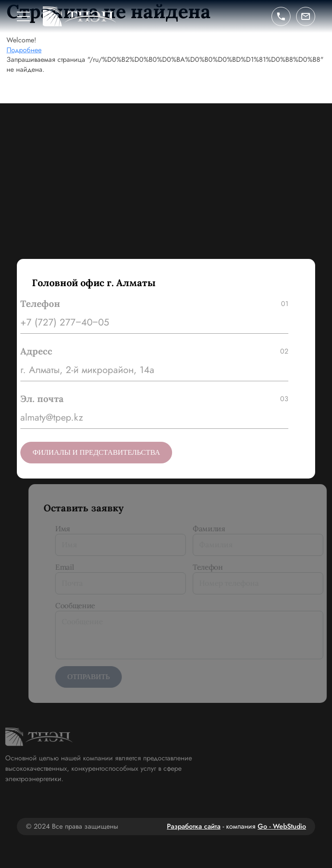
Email (72, 567)
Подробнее (24, 50)
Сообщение (83, 606)
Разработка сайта (194, 826)
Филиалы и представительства (92, 452)
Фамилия (217, 529)
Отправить (96, 677)
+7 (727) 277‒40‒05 (61, 322)
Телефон (216, 567)
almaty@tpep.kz (48, 417)
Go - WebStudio (282, 826)
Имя (70, 529)
